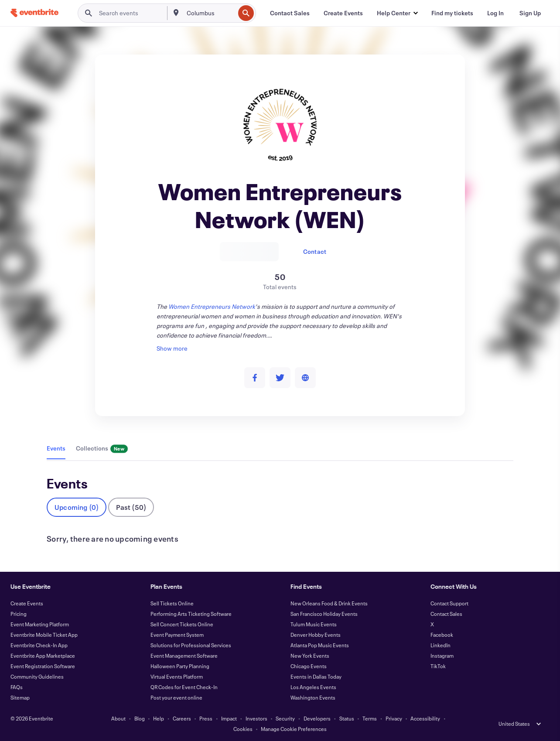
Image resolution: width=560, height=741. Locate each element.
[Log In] (495, 13)
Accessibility (425, 718)
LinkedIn (440, 645)
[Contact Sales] (290, 13)
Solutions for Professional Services (191, 645)
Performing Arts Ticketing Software (191, 614)
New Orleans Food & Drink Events (329, 603)
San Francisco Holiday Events (324, 614)
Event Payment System (177, 635)
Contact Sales (446, 614)
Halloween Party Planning (180, 666)
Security (285, 718)
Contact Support (449, 603)
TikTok (438, 666)
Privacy (394, 718)
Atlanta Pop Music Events (320, 645)
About (118, 718)
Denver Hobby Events (316, 635)
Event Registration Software (43, 666)
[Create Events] (343, 13)
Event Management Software (184, 656)
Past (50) (131, 507)
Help (159, 718)
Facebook (442, 635)
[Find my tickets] (452, 13)
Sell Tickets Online (172, 603)
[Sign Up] (530, 13)
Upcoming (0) (77, 507)
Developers (317, 718)
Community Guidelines (37, 676)
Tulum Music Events (314, 624)
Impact (229, 718)
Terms (370, 718)
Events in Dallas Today (316, 676)
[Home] (34, 13)
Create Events (27, 603)
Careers (182, 718)
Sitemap (20, 697)
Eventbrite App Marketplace (43, 656)
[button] (397, 13)
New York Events (310, 656)
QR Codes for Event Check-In (184, 687)
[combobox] (210, 13)
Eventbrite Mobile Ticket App (44, 635)
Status (347, 718)
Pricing (19, 614)
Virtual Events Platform (177, 676)
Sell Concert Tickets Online (182, 624)
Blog (140, 718)
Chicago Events (309, 666)
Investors (256, 718)
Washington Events (313, 697)
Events (56, 448)
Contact (315, 251)
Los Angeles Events (313, 687)
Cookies (243, 729)
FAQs (17, 687)
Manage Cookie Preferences (294, 729)
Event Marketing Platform (40, 624)
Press (206, 718)
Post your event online (176, 697)
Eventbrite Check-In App (39, 645)
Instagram (442, 656)
